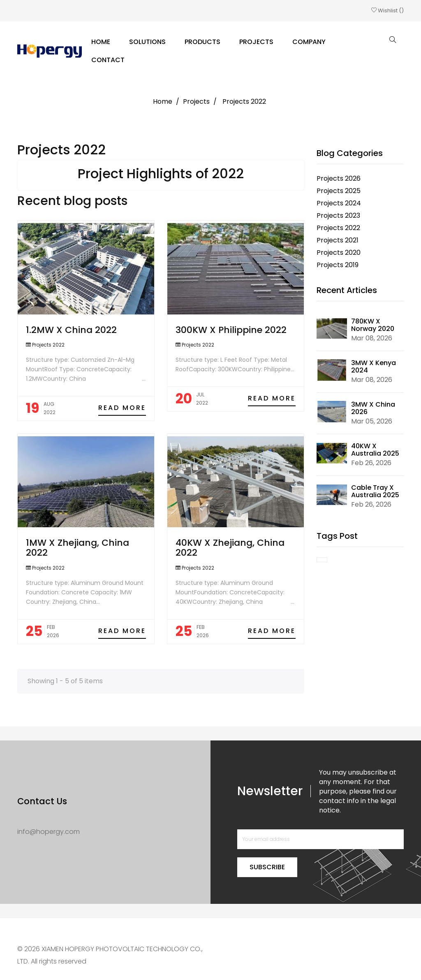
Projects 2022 (48, 345)
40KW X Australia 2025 (375, 450)
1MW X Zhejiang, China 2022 (77, 548)
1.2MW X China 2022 (71, 330)
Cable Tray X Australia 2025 (375, 491)
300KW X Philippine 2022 (231, 330)
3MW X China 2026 (373, 408)
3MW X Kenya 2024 (374, 367)
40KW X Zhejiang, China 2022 (230, 548)
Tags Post (337, 536)
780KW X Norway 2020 (373, 325)
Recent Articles (347, 290)
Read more (122, 408)
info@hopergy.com (49, 832)
